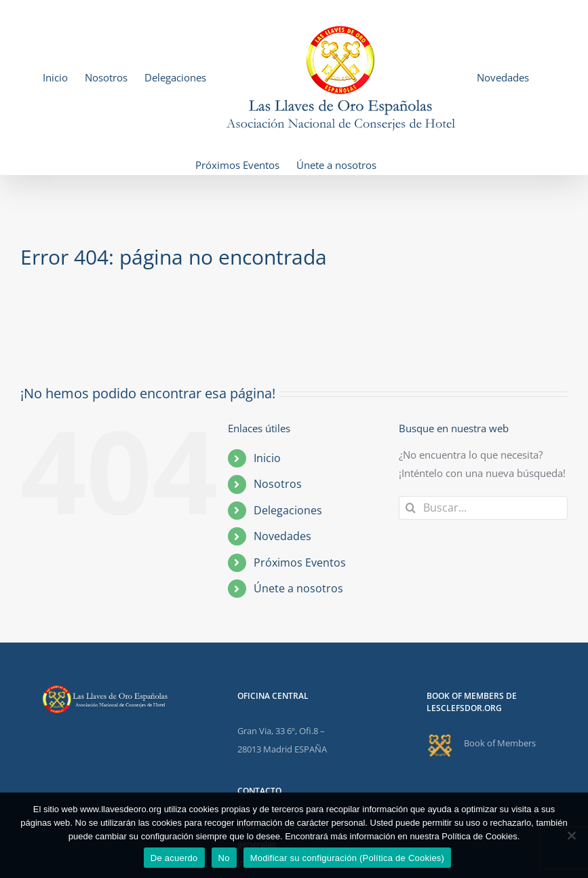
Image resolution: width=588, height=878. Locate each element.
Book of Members (500, 743)
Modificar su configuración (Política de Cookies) (348, 858)
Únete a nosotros (298, 588)
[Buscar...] (483, 508)
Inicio (267, 458)
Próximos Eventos (300, 562)
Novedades (282, 536)
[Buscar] (411, 508)
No (224, 858)
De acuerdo (174, 858)
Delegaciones (288, 510)
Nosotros (278, 484)
